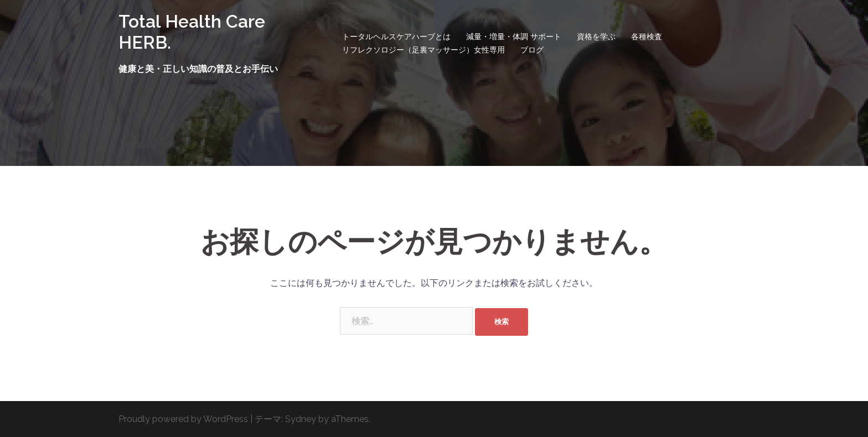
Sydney (301, 419)
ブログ (532, 50)
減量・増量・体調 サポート (514, 37)
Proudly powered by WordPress (183, 419)
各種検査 (647, 37)
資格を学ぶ (596, 37)
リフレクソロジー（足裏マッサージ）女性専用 (423, 50)
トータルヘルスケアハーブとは (396, 37)
